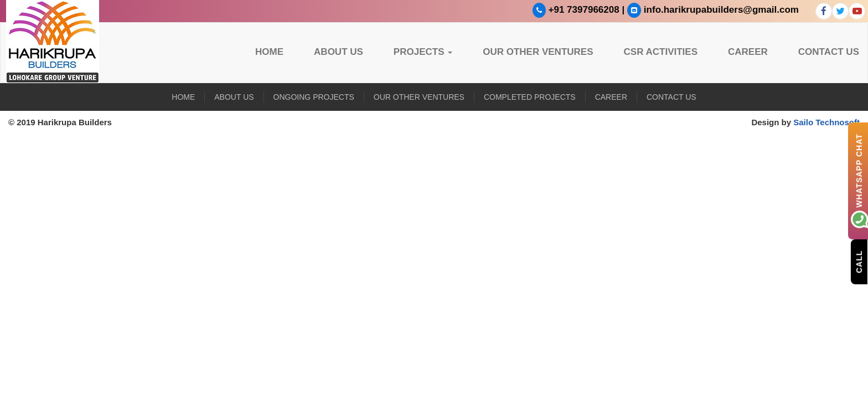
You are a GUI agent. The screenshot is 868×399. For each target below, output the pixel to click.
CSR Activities (661, 52)
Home (269, 52)
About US (339, 52)
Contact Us (829, 52)
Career (748, 52)
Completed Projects (530, 97)
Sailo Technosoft (826, 122)
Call (859, 261)
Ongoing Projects (314, 97)
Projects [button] (423, 52)
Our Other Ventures (538, 52)
